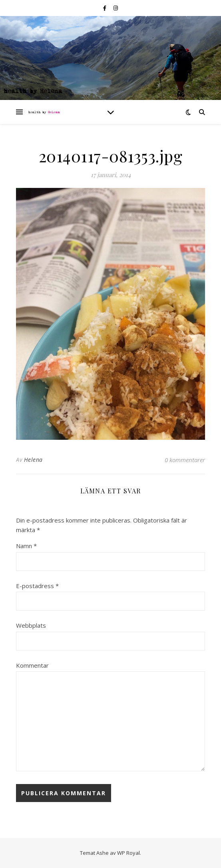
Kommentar (32, 665)
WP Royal (128, 853)
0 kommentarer (185, 460)
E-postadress (37, 586)
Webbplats (31, 625)
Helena (33, 460)
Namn (26, 546)
